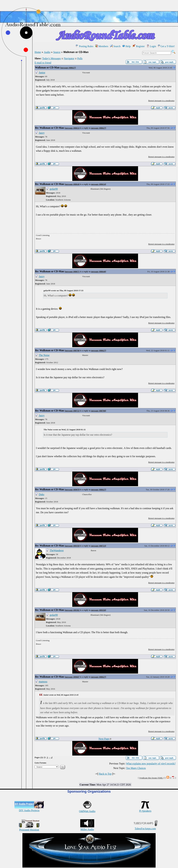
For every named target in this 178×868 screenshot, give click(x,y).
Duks (42, 494)
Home (38, 52)
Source (57, 52)
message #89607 (72, 677)
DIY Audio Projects (29, 809)
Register (139, 46)
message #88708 (72, 350)
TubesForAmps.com (145, 827)
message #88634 (72, 128)
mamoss (43, 682)
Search (115, 46)
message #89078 (72, 490)
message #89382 (72, 610)
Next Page (105, 739)
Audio (47, 52)
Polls (80, 58)
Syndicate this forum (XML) (151, 778)
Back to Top (105, 774)
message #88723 (72, 411)
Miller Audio (87, 828)
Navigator (69, 58)
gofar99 (54, 189)
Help (126, 46)
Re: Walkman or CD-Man (50, 128)
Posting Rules (84, 46)
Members (102, 46)
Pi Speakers (145, 809)
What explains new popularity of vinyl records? (151, 764)
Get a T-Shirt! (166, 46)
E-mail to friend (43, 63)
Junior (42, 73)
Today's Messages (51, 58)
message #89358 (72, 546)
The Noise (44, 355)
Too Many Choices (136, 768)
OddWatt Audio (87, 810)
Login (151, 46)
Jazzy (42, 133)
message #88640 (72, 184)
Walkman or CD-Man (47, 67)
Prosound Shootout (29, 828)
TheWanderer (57, 550)
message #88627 (68, 68)
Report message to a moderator (161, 101)
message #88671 (72, 272)
